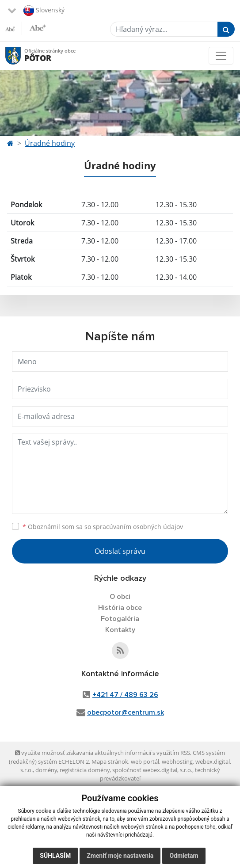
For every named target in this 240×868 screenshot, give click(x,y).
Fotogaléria (120, 619)
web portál (145, 761)
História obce (120, 608)
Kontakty (120, 630)
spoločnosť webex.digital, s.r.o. (152, 770)
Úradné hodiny (50, 143)
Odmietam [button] (184, 856)
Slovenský (44, 11)
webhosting (177, 761)
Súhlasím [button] (55, 856)
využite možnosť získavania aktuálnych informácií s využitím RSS (103, 753)
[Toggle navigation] (221, 56)
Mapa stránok (110, 761)
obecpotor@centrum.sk (126, 712)
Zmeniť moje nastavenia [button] (120, 856)
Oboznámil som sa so (103, 527)
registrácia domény (85, 770)
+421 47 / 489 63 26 (125, 695)
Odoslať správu (120, 551)
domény (46, 770)
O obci (120, 597)
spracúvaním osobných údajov (138, 527)
